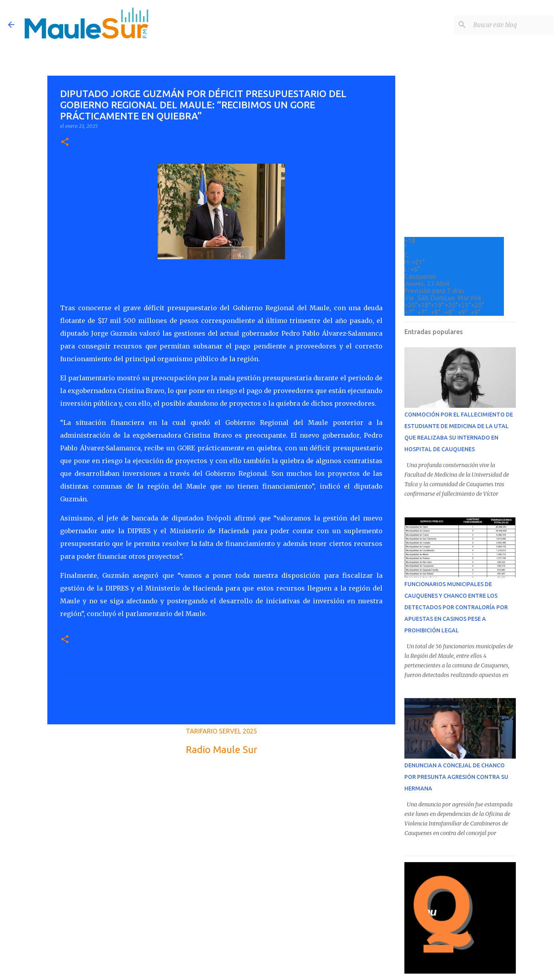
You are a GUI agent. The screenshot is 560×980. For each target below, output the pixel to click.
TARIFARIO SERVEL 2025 (221, 731)
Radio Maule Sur (221, 750)
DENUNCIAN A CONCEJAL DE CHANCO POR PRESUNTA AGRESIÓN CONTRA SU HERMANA (456, 777)
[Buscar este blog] (512, 25)
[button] (65, 142)
